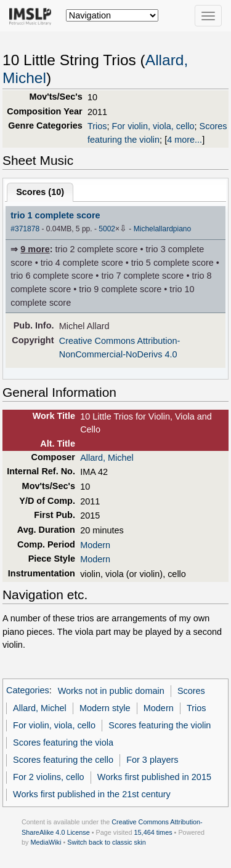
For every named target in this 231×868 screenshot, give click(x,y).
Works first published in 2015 (154, 777)
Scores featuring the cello (63, 760)
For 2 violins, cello (49, 777)
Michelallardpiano (163, 229)
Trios (97, 126)
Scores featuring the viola (63, 743)
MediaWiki (46, 842)
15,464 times (153, 832)
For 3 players (152, 760)
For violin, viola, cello (153, 126)
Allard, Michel (107, 458)
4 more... (184, 140)
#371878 (25, 229)
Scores (191, 691)
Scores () (40, 192)
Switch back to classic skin (107, 842)
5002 (107, 229)
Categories (28, 691)
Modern (95, 545)
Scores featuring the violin (160, 725)
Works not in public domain (111, 691)
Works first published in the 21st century (92, 794)
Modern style (105, 708)
